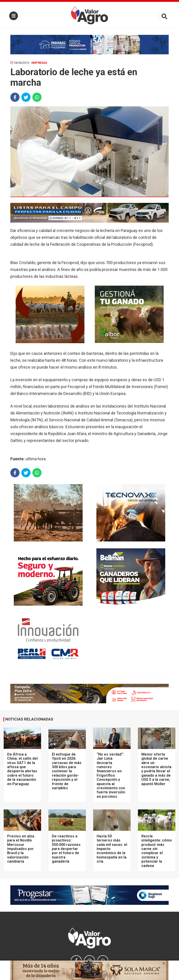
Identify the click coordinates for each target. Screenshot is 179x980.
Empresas (39, 63)
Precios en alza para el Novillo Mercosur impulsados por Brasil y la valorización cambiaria (21, 849)
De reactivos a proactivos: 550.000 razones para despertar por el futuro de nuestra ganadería (66, 849)
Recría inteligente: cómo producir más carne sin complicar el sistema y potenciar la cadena (157, 851)
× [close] (164, 963)
